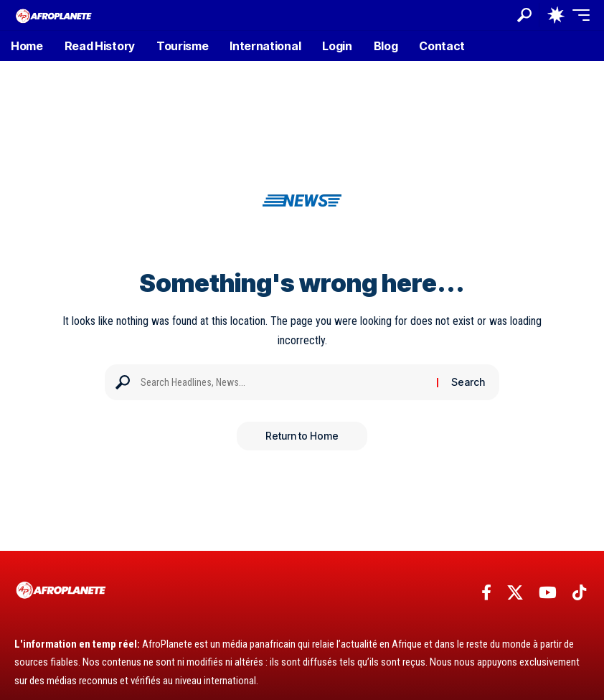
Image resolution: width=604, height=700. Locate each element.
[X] (515, 593)
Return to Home (302, 436)
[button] (524, 15)
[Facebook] (486, 593)
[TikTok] (579, 593)
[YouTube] (548, 593)
